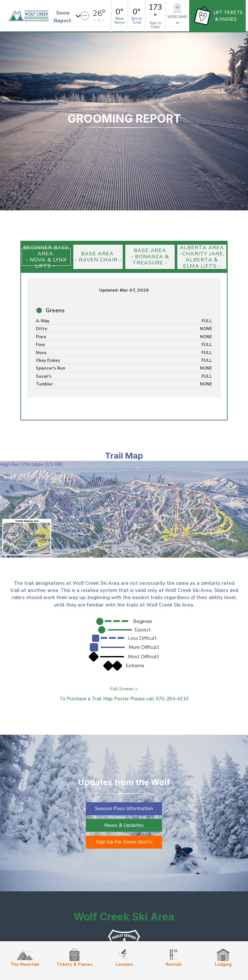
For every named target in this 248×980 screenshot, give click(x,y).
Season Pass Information (124, 808)
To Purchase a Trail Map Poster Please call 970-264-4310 (124, 699)
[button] (68, 16)
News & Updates (124, 825)
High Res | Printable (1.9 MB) (32, 464)
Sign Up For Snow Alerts (124, 842)
